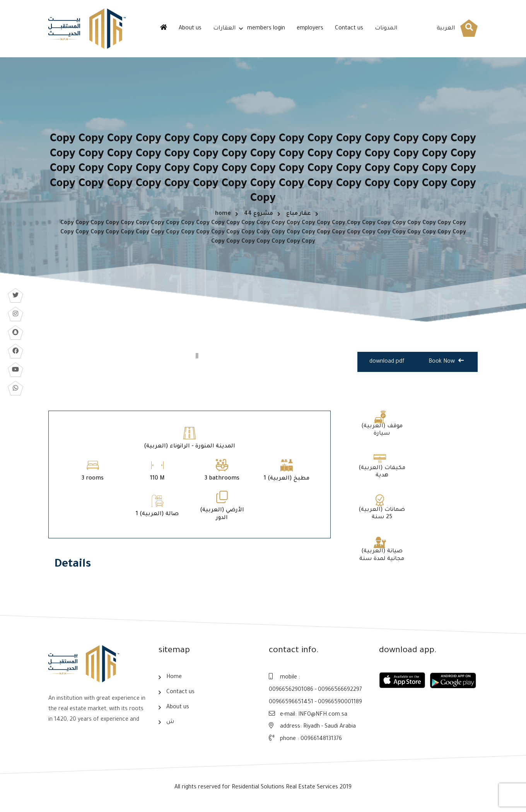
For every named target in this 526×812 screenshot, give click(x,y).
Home (174, 682)
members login (266, 29)
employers (310, 29)
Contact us (349, 29)
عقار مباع (299, 217)
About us (190, 29)
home (223, 217)
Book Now (446, 367)
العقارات (224, 29)
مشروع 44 (259, 217)
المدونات (386, 29)
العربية (446, 29)
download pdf (387, 368)
